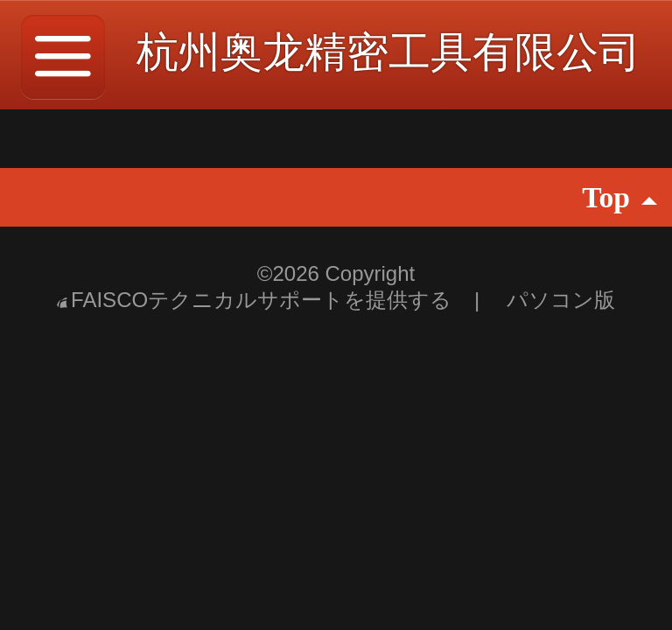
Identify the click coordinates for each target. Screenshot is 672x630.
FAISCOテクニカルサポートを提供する (257, 300)
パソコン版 (561, 300)
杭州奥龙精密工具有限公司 (388, 52)
